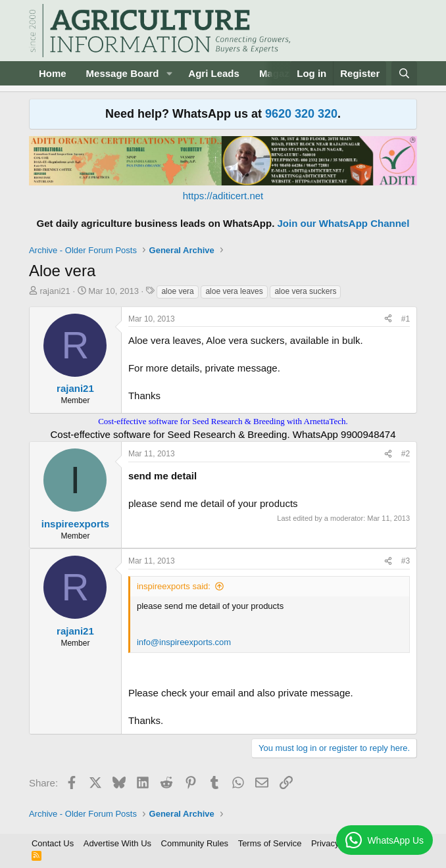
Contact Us (53, 843)
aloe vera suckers (305, 291)
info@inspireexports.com (184, 642)
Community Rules (195, 843)
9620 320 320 (301, 114)
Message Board (123, 73)
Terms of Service (270, 843)
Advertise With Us (117, 843)
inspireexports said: (174, 586)
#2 (406, 454)
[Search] (404, 73)
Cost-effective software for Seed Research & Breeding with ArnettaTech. (223, 421)
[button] (169, 73)
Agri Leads (214, 73)
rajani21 (55, 291)
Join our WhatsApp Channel (344, 223)
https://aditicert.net (223, 196)
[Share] (388, 319)
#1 (406, 319)
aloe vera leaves (234, 291)
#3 (406, 561)
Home (53, 73)
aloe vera (177, 291)
